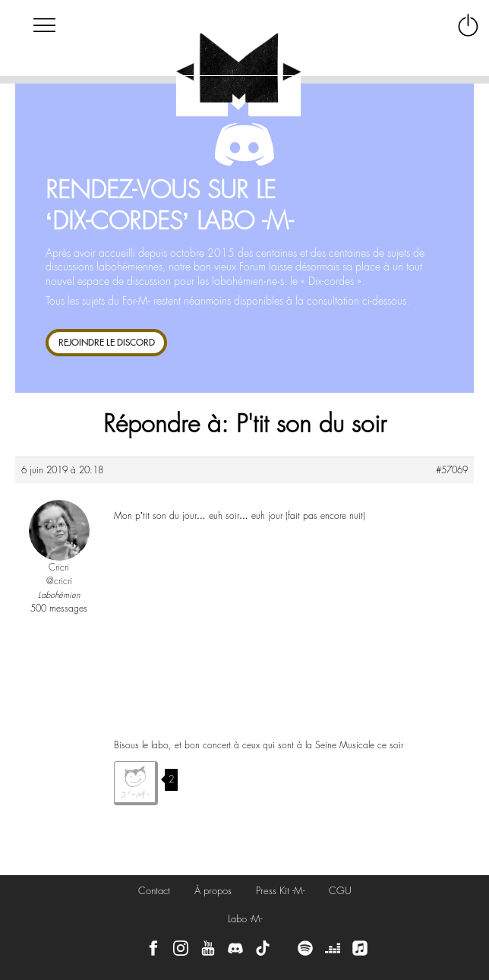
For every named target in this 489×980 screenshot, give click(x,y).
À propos (213, 891)
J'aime (136, 783)
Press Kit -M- (280, 891)
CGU (340, 891)
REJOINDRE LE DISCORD (107, 342)
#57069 (452, 470)
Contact (154, 891)
